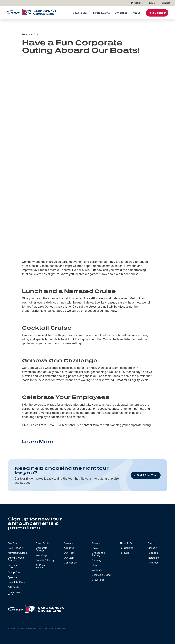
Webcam (97, 570)
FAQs (152, 3)
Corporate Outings (42, 549)
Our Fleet (69, 553)
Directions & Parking (99, 554)
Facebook (154, 553)
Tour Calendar (157, 13)
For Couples (127, 548)
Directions (137, 3)
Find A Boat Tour (147, 475)
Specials (13, 577)
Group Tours (15, 572)
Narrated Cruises (17, 553)
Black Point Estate (14, 593)
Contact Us (70, 563)
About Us (69, 548)
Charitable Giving (101, 575)
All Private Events (41, 566)
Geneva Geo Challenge (43, 368)
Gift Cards (121, 13)
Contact (166, 3)
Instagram (153, 558)
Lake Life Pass (16, 582)
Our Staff (69, 558)
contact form (90, 425)
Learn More (38, 442)
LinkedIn (153, 548)
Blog (94, 565)
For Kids (124, 553)
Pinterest (153, 563)
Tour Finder (14, 548)
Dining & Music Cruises (16, 559)
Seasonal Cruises (13, 566)
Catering (97, 560)
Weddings (42, 555)
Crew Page (98, 580)
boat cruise (131, 274)
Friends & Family (45, 560)
